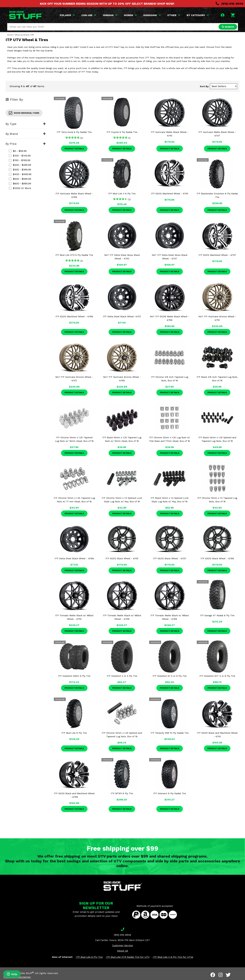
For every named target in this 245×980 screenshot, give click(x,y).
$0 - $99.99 (18, 151)
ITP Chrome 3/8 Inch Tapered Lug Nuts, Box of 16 (170, 379)
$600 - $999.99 (20, 183)
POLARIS (67, 15)
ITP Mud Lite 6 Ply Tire (74, 733)
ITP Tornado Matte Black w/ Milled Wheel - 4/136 (122, 617)
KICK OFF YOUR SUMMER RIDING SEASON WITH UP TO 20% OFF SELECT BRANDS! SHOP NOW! (107, 4)
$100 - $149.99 (20, 156)
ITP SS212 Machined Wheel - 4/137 (217, 255)
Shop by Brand (22, 35)
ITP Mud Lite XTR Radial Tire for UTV (128, 957)
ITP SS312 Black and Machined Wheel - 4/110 (217, 735)
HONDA (130, 15)
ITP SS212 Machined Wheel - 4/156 (74, 316)
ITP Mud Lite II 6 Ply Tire (122, 194)
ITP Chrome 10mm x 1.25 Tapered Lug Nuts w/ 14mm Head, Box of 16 (74, 439)
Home (10, 35)
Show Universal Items (24, 113)
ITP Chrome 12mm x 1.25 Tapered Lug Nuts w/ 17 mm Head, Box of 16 (74, 500)
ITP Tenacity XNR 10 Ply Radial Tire (170, 733)
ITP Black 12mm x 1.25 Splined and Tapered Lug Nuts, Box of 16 (217, 439)
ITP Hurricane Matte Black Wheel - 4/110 (170, 134)
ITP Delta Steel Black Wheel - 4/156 (74, 558)
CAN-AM (89, 15)
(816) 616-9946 (230, 4)
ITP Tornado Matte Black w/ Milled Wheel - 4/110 (74, 617)
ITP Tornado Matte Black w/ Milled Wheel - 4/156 (170, 617)
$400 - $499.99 (20, 174)
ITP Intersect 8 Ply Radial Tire (170, 793)
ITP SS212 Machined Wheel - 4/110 (170, 194)
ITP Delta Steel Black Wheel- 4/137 (122, 316)
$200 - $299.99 (20, 165)
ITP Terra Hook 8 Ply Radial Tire (74, 132)
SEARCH (228, 27)
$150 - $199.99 (20, 160)
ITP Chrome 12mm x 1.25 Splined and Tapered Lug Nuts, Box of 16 (122, 735)
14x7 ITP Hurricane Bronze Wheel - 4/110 (217, 318)
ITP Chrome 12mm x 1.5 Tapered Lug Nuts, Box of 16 (217, 500)
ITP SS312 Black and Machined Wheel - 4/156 (74, 795)
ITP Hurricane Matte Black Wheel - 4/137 (217, 134)
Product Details (74, 149)
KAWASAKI (152, 15)
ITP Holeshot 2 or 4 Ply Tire (122, 676)
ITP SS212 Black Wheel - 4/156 (217, 558)
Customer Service (122, 945)
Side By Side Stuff (22, 973)
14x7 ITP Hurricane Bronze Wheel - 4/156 (122, 379)
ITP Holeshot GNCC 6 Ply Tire (74, 676)
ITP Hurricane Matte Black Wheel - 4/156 (74, 195)
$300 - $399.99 (20, 170)
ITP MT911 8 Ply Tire (122, 793)
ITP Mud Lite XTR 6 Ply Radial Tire (74, 255)
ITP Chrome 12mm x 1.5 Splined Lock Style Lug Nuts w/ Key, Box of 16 (122, 500)
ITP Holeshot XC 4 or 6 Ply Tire (170, 676)
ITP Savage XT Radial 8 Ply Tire (217, 615)
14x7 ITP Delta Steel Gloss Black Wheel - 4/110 (122, 257)
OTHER (174, 15)
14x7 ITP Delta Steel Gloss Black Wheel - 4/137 (170, 257)
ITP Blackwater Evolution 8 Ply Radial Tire (217, 195)
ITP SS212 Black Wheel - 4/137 (170, 558)
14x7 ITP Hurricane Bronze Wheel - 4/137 (74, 379)
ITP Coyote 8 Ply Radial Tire (122, 132)
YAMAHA (110, 15)
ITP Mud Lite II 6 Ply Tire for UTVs (173, 957)
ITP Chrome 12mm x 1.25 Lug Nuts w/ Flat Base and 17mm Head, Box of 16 (170, 439)
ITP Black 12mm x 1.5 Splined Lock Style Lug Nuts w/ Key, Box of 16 (170, 500)
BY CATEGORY (198, 15)
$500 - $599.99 (20, 179)
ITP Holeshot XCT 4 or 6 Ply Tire (217, 676)
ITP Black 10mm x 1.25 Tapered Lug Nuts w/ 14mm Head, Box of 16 (122, 439)
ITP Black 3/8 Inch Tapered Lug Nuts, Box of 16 (217, 379)
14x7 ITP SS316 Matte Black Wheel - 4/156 (170, 318)
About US (123, 951)
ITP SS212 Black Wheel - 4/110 (122, 558)
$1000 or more (20, 188)
